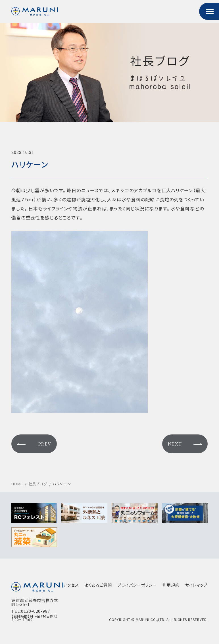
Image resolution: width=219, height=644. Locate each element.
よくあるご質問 (98, 585)
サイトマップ (196, 585)
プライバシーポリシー (137, 585)
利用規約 (171, 585)
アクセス (71, 585)
